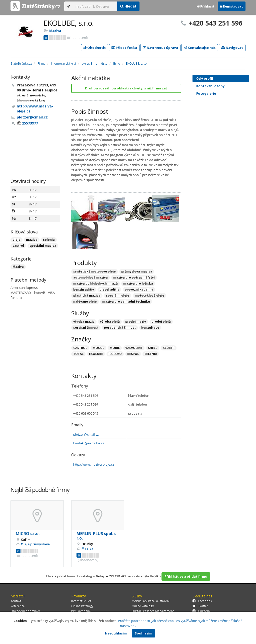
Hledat (128, 6)
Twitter (200, 606)
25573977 (30, 123)
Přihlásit (206, 6)
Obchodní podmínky (25, 611)
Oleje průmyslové (35, 544)
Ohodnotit (95, 48)
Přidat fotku (124, 48)
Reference (18, 606)
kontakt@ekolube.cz (89, 443)
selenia (49, 240)
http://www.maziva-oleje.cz (94, 464)
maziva (32, 240)
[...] (95, 6)
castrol (18, 246)
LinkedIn (201, 611)
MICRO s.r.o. (28, 534)
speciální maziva (43, 246)
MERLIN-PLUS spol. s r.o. (96, 536)
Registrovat (232, 6)
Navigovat (232, 48)
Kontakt (16, 601)
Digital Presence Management (153, 611)
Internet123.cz (81, 601)
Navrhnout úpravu (160, 48)
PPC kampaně (81, 611)
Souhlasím (143, 633)
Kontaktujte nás (200, 48)
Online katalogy (82, 606)
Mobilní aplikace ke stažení (151, 601)
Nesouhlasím (116, 633)
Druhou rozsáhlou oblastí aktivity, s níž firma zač (126, 88)
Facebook (202, 601)
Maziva (55, 31)
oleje (16, 240)
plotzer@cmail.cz (86, 434)
